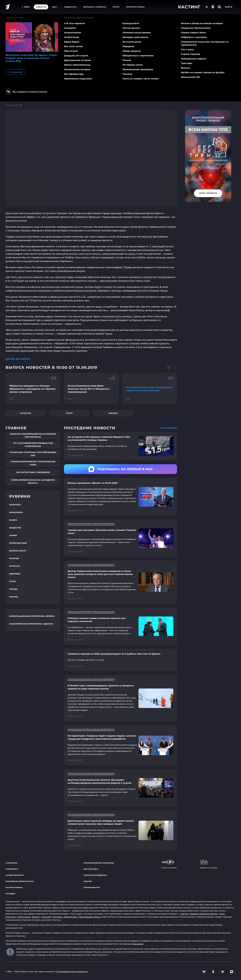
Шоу (56, 7)
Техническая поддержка (95, 875)
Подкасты (71, 7)
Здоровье (15, 574)
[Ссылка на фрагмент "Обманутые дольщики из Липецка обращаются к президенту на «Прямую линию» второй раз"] (33, 388)
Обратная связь (91, 869)
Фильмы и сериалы (95, 7)
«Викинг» (36, 917)
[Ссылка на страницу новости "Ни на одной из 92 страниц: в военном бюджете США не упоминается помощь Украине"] (120, 446)
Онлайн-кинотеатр (15, 875)
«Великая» (57, 917)
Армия (13, 535)
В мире (13, 520)
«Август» (184, 914)
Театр (69, 413)
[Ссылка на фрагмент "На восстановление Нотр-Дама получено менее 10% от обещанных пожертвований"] (91, 388)
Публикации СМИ (92, 888)
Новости (41, 7)
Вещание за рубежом (209, 864)
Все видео (10, 894)
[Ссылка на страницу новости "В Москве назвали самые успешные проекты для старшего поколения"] (120, 626)
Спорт (116, 7)
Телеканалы (137, 944)
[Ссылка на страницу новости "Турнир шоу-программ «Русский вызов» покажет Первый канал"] (120, 538)
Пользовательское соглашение (99, 863)
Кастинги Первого (14, 888)
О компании (11, 863)
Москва (113, 413)
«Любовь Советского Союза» (204, 914)
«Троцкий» (46, 917)
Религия (14, 558)
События (88, 881)
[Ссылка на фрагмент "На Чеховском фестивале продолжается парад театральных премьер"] (150, 388)
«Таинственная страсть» (90, 917)
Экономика (16, 512)
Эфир (27, 7)
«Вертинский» (70, 917)
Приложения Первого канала (20, 881)
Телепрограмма (135, 7)
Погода (14, 589)
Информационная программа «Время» (32, 616)
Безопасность (18, 551)
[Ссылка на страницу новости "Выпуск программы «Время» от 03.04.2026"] (120, 497)
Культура (26, 413)
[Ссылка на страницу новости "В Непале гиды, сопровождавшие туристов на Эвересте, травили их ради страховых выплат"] (120, 698)
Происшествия (18, 543)
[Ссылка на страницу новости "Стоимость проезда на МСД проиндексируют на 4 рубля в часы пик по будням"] (120, 660)
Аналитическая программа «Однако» (31, 624)
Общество (15, 528)
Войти (229, 7)
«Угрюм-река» (24, 917)
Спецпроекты (12, 869)
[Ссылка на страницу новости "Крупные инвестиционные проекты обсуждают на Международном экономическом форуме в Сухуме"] (120, 788)
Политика (15, 505)
